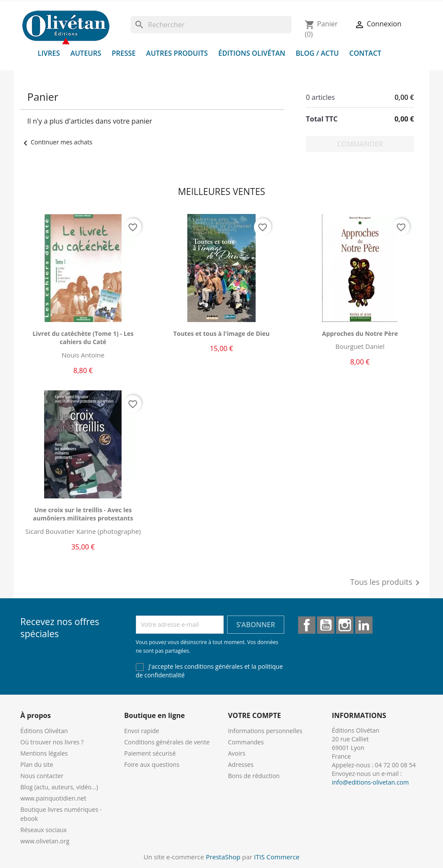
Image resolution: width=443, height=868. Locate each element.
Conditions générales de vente (167, 742)
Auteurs (86, 53)
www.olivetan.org (45, 841)
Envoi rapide (142, 731)
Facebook (307, 625)
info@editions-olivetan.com (370, 782)
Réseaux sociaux (43, 830)
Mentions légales (44, 753)
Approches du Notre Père (360, 333)
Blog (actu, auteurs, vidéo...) (59, 787)
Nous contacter (42, 776)
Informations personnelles (265, 731)
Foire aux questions (152, 764)
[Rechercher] (211, 25)
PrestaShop (223, 857)
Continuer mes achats (56, 142)
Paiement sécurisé (150, 753)
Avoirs (237, 753)
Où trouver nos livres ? (52, 742)
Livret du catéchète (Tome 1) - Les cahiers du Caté (83, 338)
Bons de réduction (254, 776)
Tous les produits (386, 583)
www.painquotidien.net (53, 798)
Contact (365, 53)
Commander (360, 144)
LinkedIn (364, 625)
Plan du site (37, 764)
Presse (124, 53)
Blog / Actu (317, 53)
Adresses (241, 764)
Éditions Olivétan (252, 53)
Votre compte (254, 715)
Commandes (246, 742)
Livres (49, 53)
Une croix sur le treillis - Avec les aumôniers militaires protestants (83, 514)
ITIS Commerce (277, 857)
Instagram (345, 625)
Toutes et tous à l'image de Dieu (222, 333)
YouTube (326, 625)
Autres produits (177, 53)
